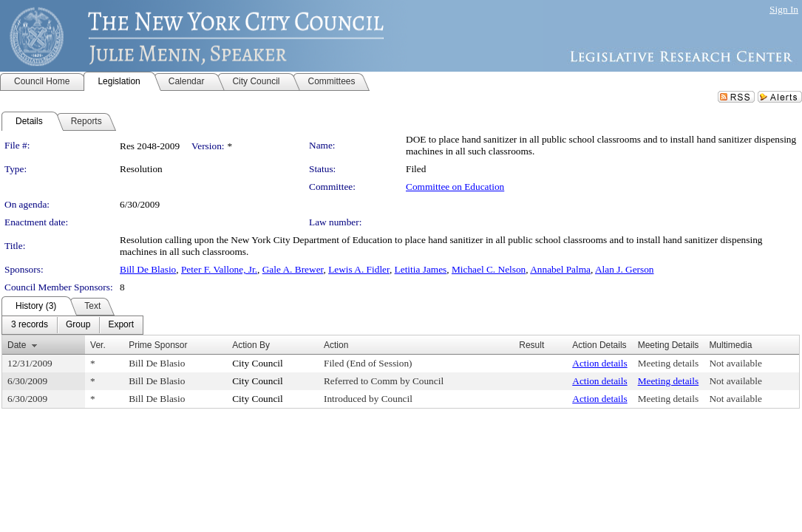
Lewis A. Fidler (359, 269)
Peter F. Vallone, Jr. (219, 269)
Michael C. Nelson (489, 269)
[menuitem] (30, 325)
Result (531, 345)
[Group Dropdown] (78, 325)
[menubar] (72, 325)
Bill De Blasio (148, 269)
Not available (735, 363)
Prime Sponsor (158, 345)
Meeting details (669, 363)
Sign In (784, 9)
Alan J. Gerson (625, 269)
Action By (251, 345)
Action (336, 345)
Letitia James (421, 269)
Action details (599, 363)
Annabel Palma (560, 269)
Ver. (98, 345)
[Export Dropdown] (121, 325)
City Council (258, 363)
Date (17, 345)
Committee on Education (455, 187)
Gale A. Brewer (293, 269)
